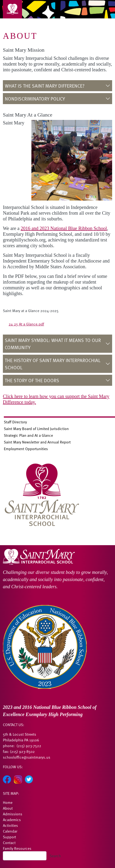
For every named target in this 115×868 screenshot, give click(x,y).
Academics (12, 820)
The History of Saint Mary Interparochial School (53, 364)
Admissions (13, 814)
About (8, 808)
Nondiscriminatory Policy (35, 99)
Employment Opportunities (26, 449)
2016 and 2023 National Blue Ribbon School (64, 228)
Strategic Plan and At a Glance (28, 435)
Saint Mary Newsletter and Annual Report (37, 442)
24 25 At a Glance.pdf (26, 324)
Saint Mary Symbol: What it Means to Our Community (53, 344)
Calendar (10, 831)
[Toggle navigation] (12, 9)
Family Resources (17, 848)
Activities (10, 825)
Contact (9, 843)
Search (55, 856)
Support (9, 837)
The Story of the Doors (32, 380)
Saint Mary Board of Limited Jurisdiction (36, 429)
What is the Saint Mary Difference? (45, 86)
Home (8, 802)
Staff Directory (15, 422)
